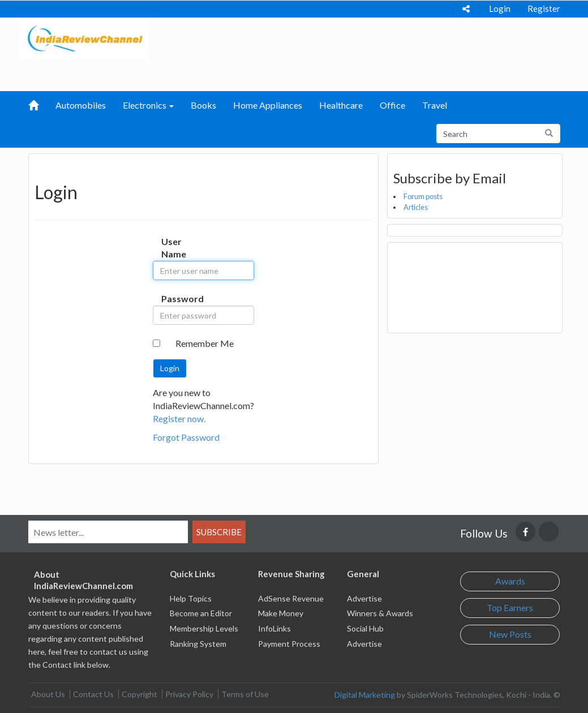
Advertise (364, 598)
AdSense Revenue (291, 598)
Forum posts (423, 196)
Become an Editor (201, 613)
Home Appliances (268, 105)
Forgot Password (186, 437)
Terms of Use (245, 694)
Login (500, 8)
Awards (510, 581)
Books (203, 105)
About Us (48, 694)
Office (392, 105)
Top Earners (510, 607)
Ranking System (198, 644)
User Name (170, 248)
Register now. (179, 418)
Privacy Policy (189, 694)
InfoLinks (274, 628)
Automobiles (81, 105)
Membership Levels (204, 628)
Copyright (140, 694)
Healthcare (341, 105)
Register (544, 8)
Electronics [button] (148, 105)
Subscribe (219, 532)
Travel (435, 105)
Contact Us (93, 694)
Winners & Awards (380, 613)
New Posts (510, 634)
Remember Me (205, 343)
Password (170, 298)
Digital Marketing (365, 695)
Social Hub (365, 628)
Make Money (281, 613)
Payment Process (289, 644)
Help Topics (191, 598)
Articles (416, 207)
